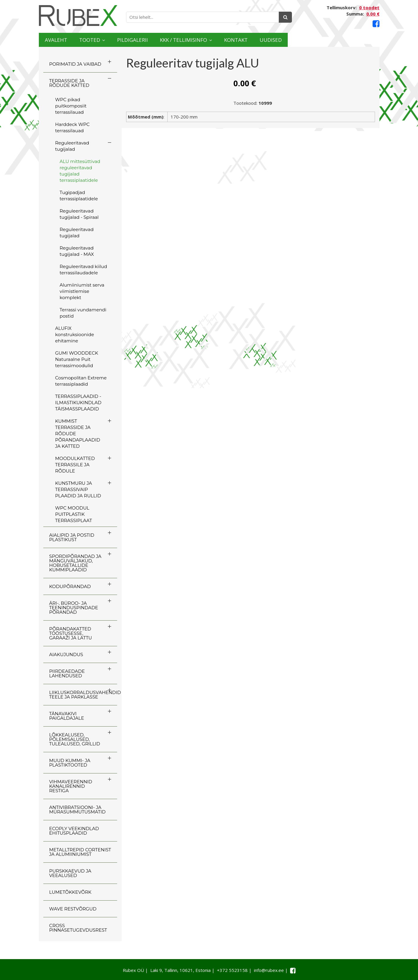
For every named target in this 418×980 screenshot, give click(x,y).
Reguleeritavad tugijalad (72, 146)
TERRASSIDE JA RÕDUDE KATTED (69, 83)
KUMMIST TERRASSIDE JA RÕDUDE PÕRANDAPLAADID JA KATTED (78, 434)
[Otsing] (285, 17)
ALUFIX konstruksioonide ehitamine (75, 334)
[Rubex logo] (78, 16)
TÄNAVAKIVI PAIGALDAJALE (67, 716)
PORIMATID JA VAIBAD (75, 64)
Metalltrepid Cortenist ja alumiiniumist (80, 852)
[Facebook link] (376, 24)
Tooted (109, 40)
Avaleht (62, 40)
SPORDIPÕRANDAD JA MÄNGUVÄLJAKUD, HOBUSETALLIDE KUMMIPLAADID (75, 563)
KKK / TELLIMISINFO (238, 40)
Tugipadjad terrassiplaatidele (79, 196)
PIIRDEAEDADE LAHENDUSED (67, 673)
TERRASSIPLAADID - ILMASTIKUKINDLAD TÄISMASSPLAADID (78, 403)
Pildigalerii (167, 40)
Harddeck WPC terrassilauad (72, 127)
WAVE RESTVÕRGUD (73, 909)
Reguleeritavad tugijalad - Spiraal (79, 214)
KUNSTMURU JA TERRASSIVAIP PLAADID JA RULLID (78, 489)
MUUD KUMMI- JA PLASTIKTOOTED (70, 763)
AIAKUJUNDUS (66, 654)
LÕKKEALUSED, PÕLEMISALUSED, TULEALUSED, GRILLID (75, 739)
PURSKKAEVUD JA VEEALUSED (70, 873)
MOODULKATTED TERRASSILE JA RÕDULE (75, 465)
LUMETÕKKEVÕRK (70, 892)
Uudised (356, 40)
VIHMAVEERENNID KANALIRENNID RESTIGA (71, 786)
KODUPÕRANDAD (70, 586)
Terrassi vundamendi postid (83, 313)
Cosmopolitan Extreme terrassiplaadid (81, 381)
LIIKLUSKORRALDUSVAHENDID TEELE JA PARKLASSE (83, 695)
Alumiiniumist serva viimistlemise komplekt (82, 291)
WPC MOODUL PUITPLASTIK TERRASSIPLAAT (74, 514)
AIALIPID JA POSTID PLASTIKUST (72, 537)
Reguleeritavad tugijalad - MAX (77, 251)
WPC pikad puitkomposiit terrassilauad (71, 106)
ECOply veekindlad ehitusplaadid (74, 831)
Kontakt (308, 40)
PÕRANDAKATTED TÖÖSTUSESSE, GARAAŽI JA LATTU (71, 633)
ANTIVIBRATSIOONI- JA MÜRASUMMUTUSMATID (78, 810)
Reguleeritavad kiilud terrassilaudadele (84, 270)
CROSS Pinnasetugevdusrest (78, 928)
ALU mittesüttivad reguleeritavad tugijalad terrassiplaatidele (80, 171)
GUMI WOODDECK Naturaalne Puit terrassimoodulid (77, 359)
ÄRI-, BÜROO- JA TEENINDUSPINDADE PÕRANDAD (74, 608)
